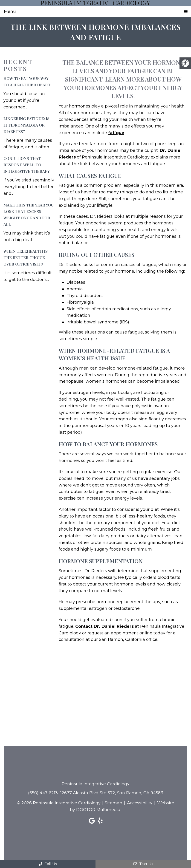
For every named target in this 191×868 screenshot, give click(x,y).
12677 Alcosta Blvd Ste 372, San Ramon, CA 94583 (112, 793)
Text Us (143, 864)
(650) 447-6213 (43, 793)
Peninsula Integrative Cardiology (95, 3)
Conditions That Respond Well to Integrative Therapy (27, 165)
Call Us (48, 864)
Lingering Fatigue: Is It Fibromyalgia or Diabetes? (26, 125)
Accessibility (140, 803)
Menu (10, 11)
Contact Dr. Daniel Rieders (104, 626)
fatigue (116, 133)
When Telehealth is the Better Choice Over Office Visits (26, 257)
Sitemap (113, 803)
